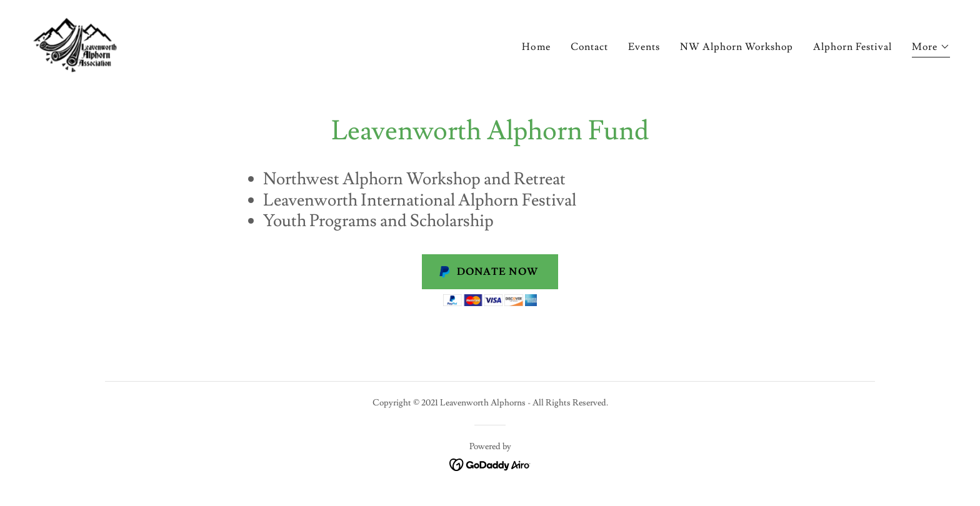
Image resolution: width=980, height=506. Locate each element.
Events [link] (644, 47)
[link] (75, 42)
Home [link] (536, 47)
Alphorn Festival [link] (852, 47)
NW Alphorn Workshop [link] (737, 47)
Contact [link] (589, 47)
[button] (931, 48)
